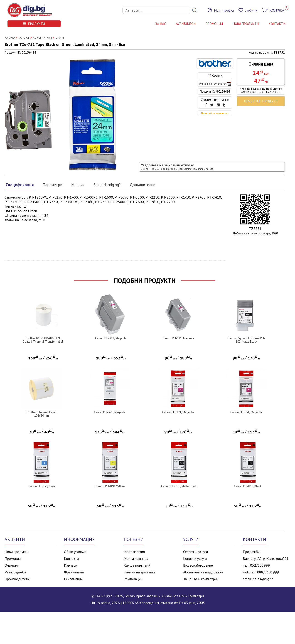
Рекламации (73, 579)
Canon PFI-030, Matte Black (179, 486)
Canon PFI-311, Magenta (111, 338)
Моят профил (134, 552)
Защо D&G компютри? (201, 579)
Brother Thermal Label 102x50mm (42, 414)
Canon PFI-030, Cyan (42, 486)
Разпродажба (15, 572)
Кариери (71, 565)
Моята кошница (136, 558)
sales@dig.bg (263, 579)
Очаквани (12, 565)
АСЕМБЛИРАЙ (186, 24)
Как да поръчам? (137, 565)
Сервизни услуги (195, 552)
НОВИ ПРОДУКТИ (246, 24)
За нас (161, 24)
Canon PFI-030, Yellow (110, 486)
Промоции (214, 24)
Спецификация (20, 185)
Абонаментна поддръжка (203, 572)
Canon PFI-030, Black (248, 486)
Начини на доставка (140, 572)
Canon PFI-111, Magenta (178, 338)
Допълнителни (143, 185)
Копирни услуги (195, 558)
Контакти (71, 558)
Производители (17, 579)
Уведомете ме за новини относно (177, 167)
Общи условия (75, 552)
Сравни (215, 75)
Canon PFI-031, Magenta (246, 412)
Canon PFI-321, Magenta (110, 412)
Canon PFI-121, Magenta (178, 412)
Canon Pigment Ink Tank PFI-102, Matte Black (246, 340)
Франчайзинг (74, 572)
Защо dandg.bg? (107, 185)
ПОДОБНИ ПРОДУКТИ (145, 281)
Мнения (78, 185)
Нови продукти (16, 552)
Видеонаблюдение (198, 565)
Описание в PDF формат (215, 84)
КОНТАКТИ (277, 24)
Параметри (52, 185)
